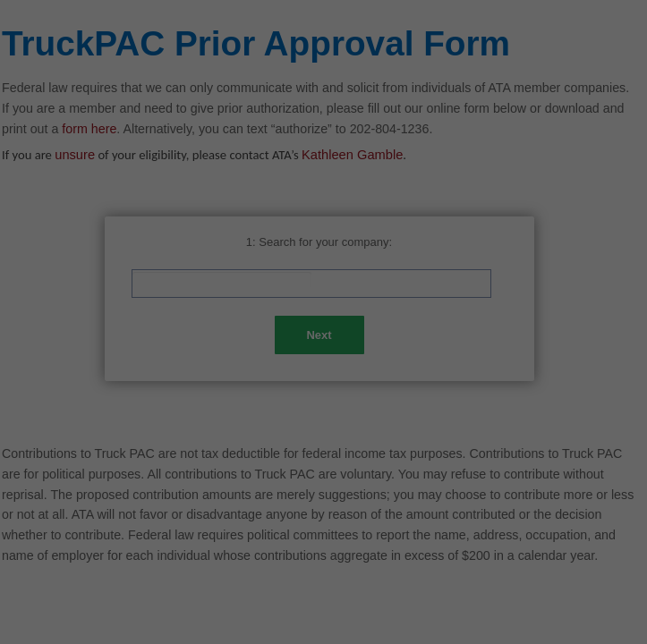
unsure (75, 155)
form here (89, 129)
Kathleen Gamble (352, 155)
